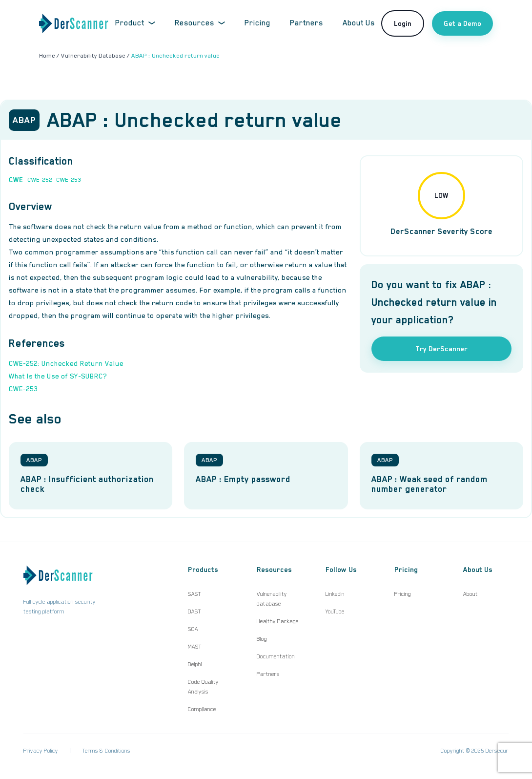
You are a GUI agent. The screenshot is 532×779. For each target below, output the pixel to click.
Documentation (276, 656)
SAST (194, 594)
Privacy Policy (41, 751)
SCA (193, 629)
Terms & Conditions (106, 751)
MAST (195, 647)
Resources (200, 23)
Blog (262, 639)
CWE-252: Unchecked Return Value (66, 363)
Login (403, 23)
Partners (307, 23)
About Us (359, 23)
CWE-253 (69, 180)
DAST (194, 611)
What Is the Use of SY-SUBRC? (58, 376)
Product (135, 23)
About (471, 594)
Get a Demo (462, 23)
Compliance (202, 709)
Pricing (257, 23)
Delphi (195, 664)
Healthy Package (278, 621)
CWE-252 (40, 180)
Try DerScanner (441, 349)
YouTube (335, 611)
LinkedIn (335, 594)
